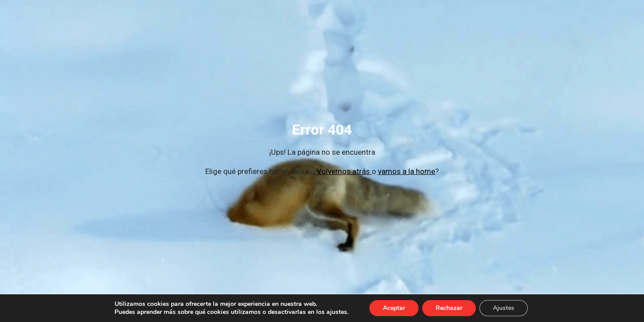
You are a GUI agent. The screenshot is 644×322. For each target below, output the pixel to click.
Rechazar (449, 308)
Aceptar (394, 308)
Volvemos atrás (344, 171)
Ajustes (504, 308)
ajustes (337, 312)
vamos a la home (407, 171)
